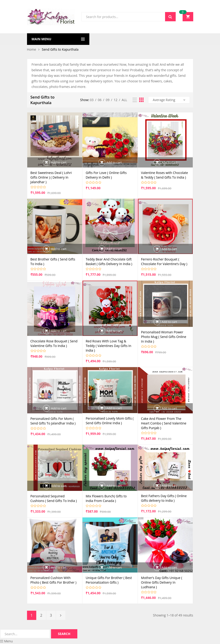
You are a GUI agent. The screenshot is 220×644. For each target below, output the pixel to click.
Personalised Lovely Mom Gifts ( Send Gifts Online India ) (110, 421)
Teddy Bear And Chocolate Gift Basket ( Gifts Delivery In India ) (109, 262)
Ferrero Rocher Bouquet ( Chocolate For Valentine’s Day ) (164, 262)
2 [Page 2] (41, 615)
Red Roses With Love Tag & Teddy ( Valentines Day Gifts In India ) (108, 346)
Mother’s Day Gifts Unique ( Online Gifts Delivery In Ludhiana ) (162, 582)
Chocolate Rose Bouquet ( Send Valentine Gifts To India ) (54, 343)
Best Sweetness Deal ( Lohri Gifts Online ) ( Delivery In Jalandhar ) (51, 177)
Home (32, 49)
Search (170, 17)
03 (92, 100)
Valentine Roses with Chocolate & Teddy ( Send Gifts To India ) (164, 175)
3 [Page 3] (51, 615)
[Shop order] (169, 100)
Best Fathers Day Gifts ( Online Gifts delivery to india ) (164, 498)
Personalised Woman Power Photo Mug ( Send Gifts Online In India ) (164, 337)
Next (61, 615)
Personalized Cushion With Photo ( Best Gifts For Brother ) (53, 580)
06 (100, 100)
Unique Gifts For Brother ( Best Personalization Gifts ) (109, 580)
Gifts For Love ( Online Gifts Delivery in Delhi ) (106, 175)
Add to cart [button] (59, 162)
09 (108, 100)
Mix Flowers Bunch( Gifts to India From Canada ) (106, 498)
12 (116, 100)
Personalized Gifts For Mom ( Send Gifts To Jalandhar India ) (53, 421)
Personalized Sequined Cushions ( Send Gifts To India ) (54, 498)
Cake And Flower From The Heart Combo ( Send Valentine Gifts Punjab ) (164, 423)
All (124, 100)
